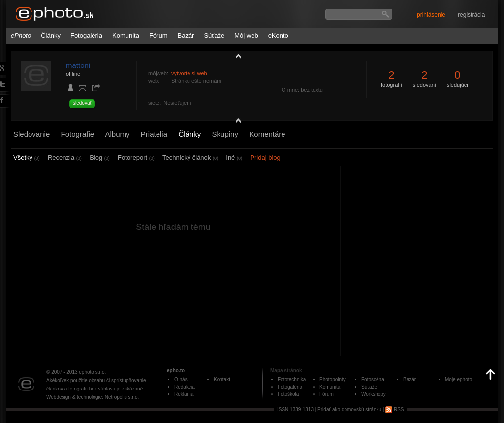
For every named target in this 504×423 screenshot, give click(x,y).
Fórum (158, 36)
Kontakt (222, 379)
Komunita (126, 36)
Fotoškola (288, 394)
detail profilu (236, 122)
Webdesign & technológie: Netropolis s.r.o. (93, 397)
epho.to (176, 371)
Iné (234, 157)
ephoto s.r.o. (92, 372)
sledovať (82, 103)
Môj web (246, 36)
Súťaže (214, 36)
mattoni (78, 65)
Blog (100, 157)
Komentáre (267, 134)
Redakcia (185, 387)
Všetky (27, 157)
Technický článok (190, 157)
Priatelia (154, 134)
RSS (394, 409)
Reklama (184, 394)
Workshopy (374, 394)
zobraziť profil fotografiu (236, 56)
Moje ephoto (458, 379)
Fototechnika (292, 379)
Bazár (186, 36)
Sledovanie (31, 134)
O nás (181, 379)
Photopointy (332, 379)
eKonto (278, 36)
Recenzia (65, 157)
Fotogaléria (86, 36)
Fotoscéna (373, 379)
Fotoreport (136, 157)
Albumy (117, 134)
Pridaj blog (265, 157)
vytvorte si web (189, 73)
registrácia (471, 15)
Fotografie (78, 134)
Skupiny (225, 134)
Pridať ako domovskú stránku (349, 409)
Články (51, 36)
